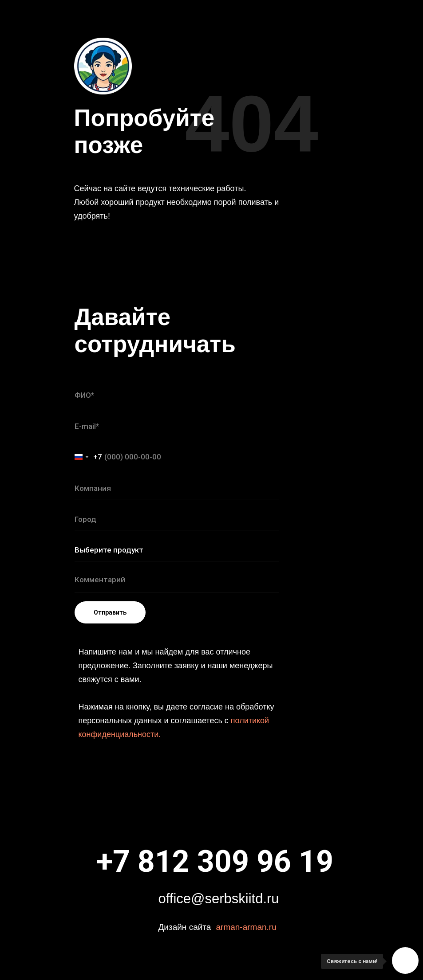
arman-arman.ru (246, 927)
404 (252, 123)
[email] (177, 426)
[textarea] (177, 581)
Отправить (110, 612)
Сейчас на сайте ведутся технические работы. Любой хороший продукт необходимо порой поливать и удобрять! (177, 202)
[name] (177, 395)
